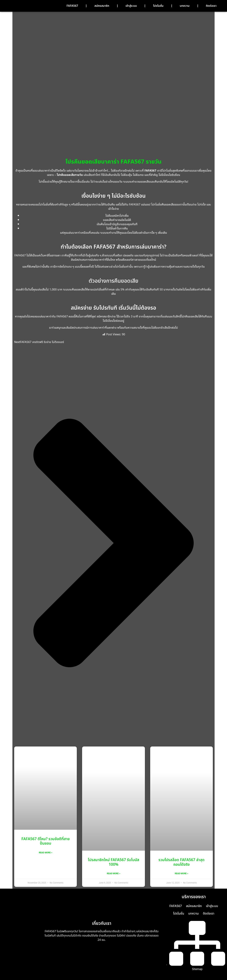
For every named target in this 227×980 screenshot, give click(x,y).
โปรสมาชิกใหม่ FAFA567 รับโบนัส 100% (113, 862)
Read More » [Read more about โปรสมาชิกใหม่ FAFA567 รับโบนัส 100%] (113, 874)
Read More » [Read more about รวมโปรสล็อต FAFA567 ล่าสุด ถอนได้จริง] (182, 874)
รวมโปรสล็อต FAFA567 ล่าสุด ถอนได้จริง (182, 862)
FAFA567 (72, 6)
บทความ (185, 6)
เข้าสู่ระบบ (131, 6)
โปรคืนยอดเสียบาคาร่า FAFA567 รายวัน (113, 162)
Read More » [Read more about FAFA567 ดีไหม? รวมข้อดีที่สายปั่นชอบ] (45, 853)
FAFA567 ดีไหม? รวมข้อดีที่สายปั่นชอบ (46, 841)
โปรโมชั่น (158, 6)
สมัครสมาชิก (102, 6)
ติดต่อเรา (211, 6)
